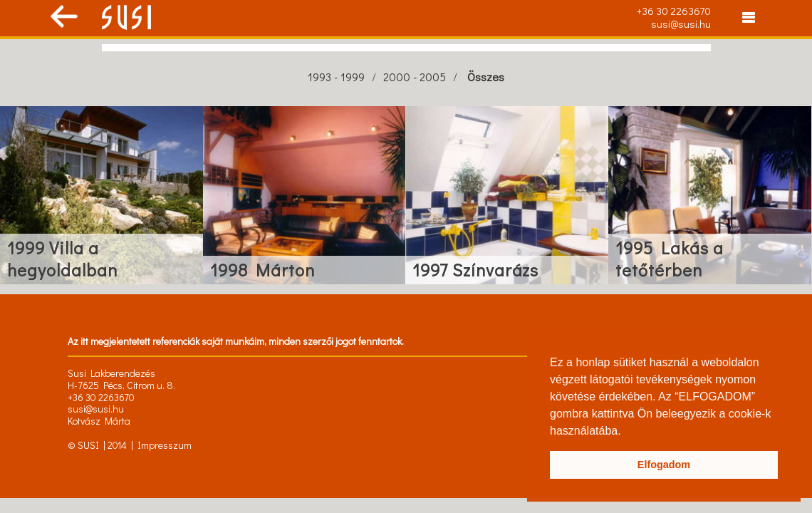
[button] (626, 432)
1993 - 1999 (336, 77)
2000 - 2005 (415, 77)
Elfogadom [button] (664, 465)
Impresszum (165, 445)
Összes (486, 77)
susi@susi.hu (681, 24)
